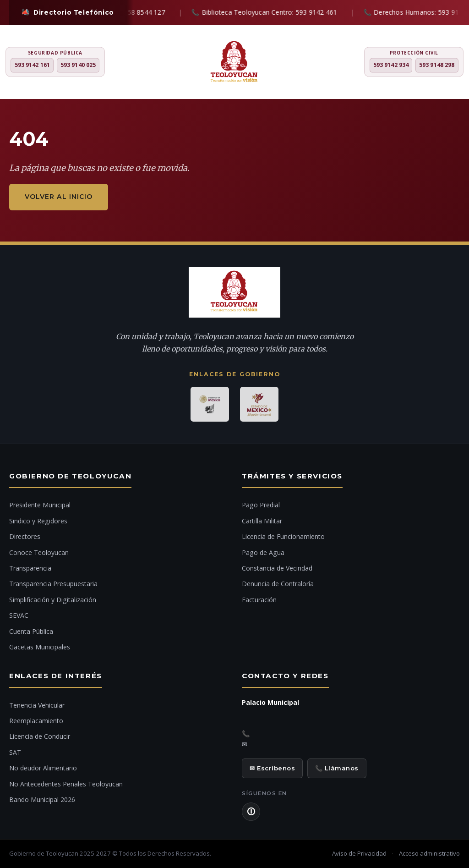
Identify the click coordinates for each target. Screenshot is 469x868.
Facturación (259, 600)
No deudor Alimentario (43, 768)
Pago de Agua (263, 552)
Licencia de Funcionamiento (283, 536)
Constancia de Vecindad (277, 568)
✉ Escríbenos (272, 768)
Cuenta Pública (31, 631)
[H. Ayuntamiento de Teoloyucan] (234, 63)
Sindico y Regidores (38, 521)
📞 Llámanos (337, 768)
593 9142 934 (391, 65)
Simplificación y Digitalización (53, 600)
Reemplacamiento (36, 721)
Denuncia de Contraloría (278, 584)
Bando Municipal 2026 (42, 799)
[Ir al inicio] (451, 462)
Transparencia (30, 568)
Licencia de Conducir (40, 736)
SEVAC (19, 615)
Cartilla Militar (262, 521)
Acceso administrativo (429, 853)
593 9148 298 (437, 65)
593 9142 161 (32, 65)
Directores (25, 536)
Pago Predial (261, 505)
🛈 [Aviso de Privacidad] (251, 812)
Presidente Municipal (40, 505)
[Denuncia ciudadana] (451, 411)
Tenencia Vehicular (37, 705)
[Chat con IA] (451, 438)
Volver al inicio (59, 197)
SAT (15, 752)
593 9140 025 (78, 65)
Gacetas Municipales (40, 647)
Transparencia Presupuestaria (53, 584)
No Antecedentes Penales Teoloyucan (66, 784)
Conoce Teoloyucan (39, 552)
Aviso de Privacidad (359, 853)
